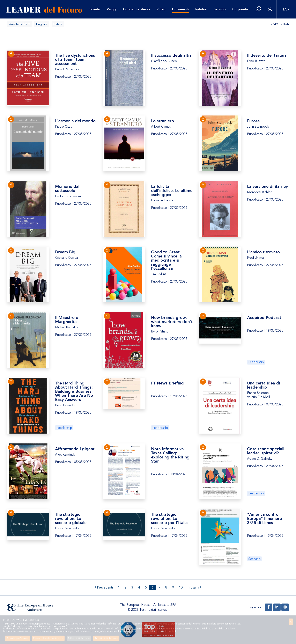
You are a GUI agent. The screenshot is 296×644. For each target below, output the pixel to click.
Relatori (201, 9)
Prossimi (194, 587)
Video (161, 9)
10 (181, 587)
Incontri (94, 9)
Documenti (180, 9)
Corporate (240, 9)
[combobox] (20, 24)
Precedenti (104, 587)
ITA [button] (284, 9)
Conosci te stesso (136, 9)
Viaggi (112, 9)
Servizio (220, 9)
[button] (258, 9)
